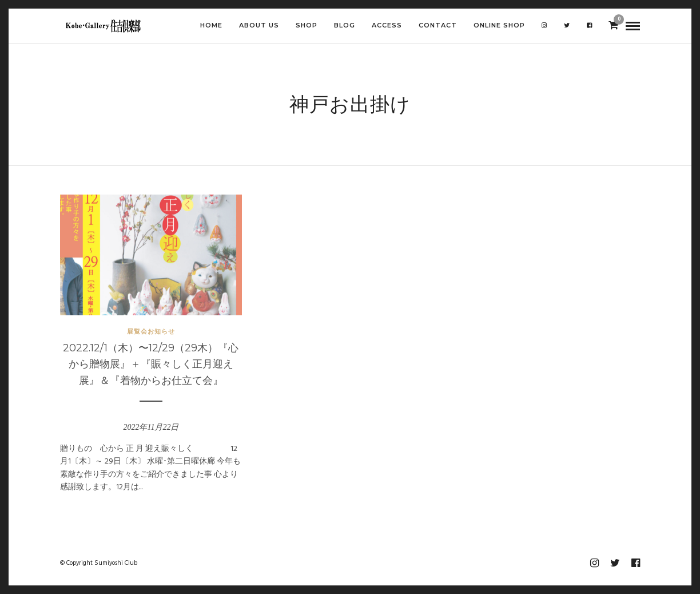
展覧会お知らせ (151, 331)
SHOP (307, 25)
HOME (211, 25)
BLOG (345, 25)
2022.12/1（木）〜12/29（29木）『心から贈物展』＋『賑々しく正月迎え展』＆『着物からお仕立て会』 (151, 365)
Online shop (499, 25)
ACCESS (387, 25)
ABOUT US (259, 25)
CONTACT (438, 25)
